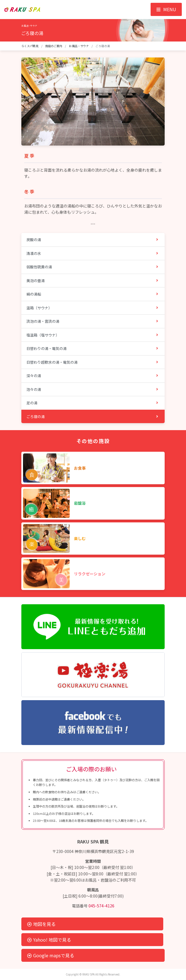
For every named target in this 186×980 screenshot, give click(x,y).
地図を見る (41, 924)
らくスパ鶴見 (30, 46)
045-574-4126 (101, 906)
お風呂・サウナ (79, 46)
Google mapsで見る (51, 955)
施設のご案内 (54, 46)
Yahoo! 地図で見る (49, 940)
